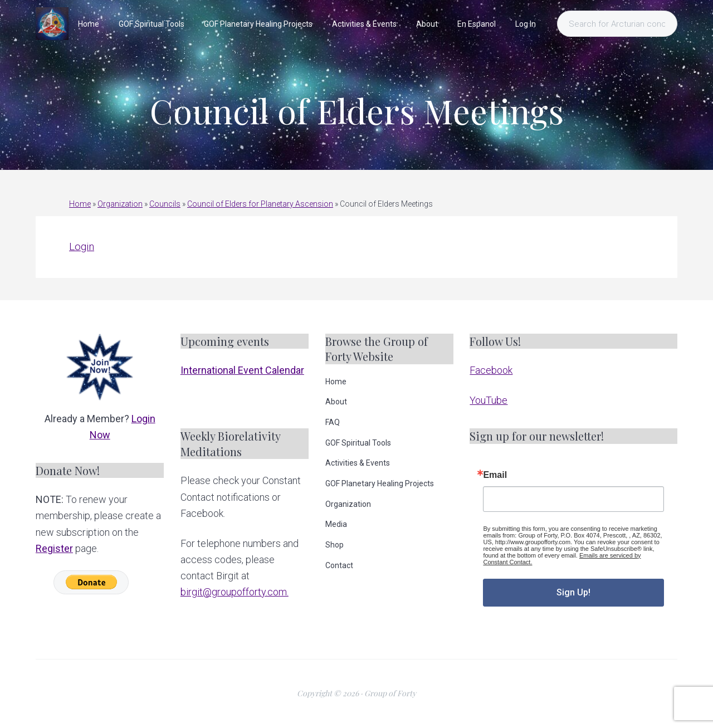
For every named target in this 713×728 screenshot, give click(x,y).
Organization (120, 204)
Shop (334, 545)
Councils (165, 204)
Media (336, 524)
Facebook (491, 370)
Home (80, 204)
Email (495, 475)
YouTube (489, 400)
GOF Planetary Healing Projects (380, 483)
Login (82, 246)
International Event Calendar (242, 370)
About (336, 402)
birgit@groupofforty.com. (235, 592)
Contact (339, 565)
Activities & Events (358, 463)
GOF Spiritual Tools (358, 443)
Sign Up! (573, 592)
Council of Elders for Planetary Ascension (260, 204)
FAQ (333, 422)
